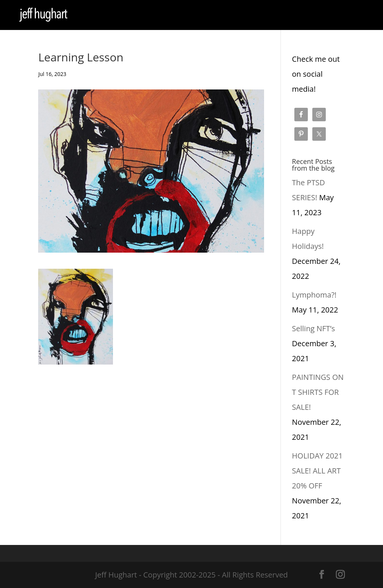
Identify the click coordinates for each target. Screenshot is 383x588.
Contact (189, 15)
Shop (88, 15)
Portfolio (123, 15)
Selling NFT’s (314, 328)
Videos (256, 15)
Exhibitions (223, 15)
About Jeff (157, 15)
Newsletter (288, 15)
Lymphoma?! (314, 295)
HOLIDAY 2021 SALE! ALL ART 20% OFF (318, 471)
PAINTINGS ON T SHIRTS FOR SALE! (318, 392)
